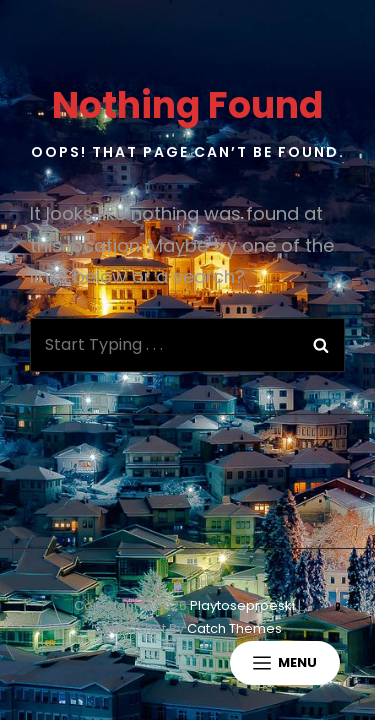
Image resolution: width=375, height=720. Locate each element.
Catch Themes (234, 628)
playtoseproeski (242, 605)
